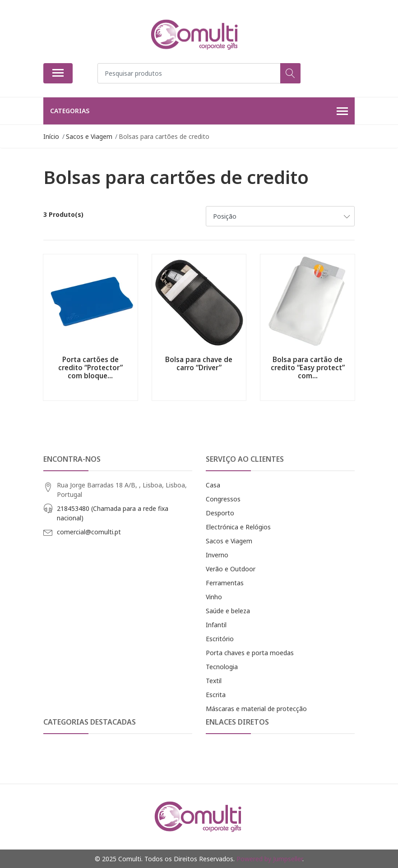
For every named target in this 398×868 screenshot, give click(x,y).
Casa (213, 485)
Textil (214, 681)
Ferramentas (225, 583)
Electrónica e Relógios (238, 527)
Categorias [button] (199, 111)
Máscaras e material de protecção (256, 709)
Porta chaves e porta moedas (250, 653)
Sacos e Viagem (229, 541)
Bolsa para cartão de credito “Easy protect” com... (308, 367)
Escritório (220, 639)
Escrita (216, 695)
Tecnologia (222, 667)
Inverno (217, 555)
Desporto (220, 513)
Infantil (216, 625)
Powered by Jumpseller (269, 859)
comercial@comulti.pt (89, 532)
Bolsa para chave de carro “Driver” (199, 363)
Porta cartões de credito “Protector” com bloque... (90, 367)
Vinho (214, 597)
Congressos (223, 499)
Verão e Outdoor (231, 569)
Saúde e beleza (228, 611)
